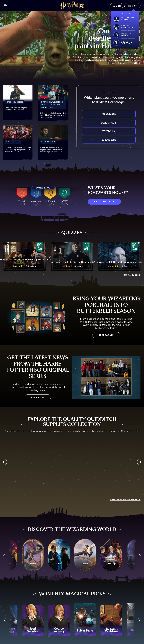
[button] (5, 555)
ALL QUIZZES (132, 275)
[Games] (85, 555)
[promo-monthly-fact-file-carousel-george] (59, 620)
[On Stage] (111, 555)
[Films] (59, 555)
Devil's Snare (109, 123)
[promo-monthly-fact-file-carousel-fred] (33, 620)
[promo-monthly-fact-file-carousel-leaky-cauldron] (111, 620)
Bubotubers (109, 140)
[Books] (33, 555)
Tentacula (109, 131)
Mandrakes (109, 114)
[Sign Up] (132, 6)
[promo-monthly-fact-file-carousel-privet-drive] (85, 620)
